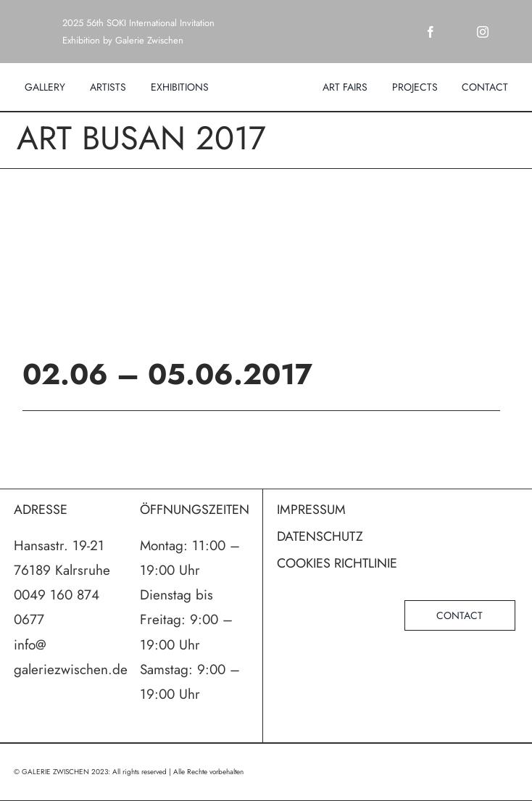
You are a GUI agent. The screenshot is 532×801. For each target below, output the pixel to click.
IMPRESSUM (311, 510)
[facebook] (431, 32)
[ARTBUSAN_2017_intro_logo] (266, 265)
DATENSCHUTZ (320, 536)
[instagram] (483, 32)
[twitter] (457, 32)
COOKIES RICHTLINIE (337, 563)
